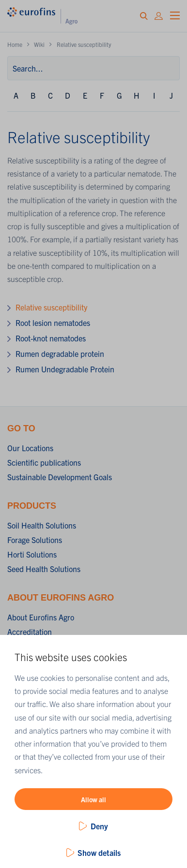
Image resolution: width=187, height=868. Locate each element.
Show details (99, 853)
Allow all (93, 799)
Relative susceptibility (51, 307)
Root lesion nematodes (53, 323)
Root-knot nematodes (51, 338)
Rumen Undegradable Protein (65, 369)
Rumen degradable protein (60, 353)
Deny (99, 826)
